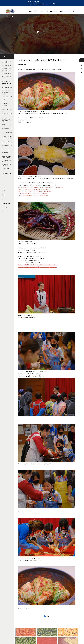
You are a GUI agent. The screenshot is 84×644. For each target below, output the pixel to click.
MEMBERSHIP (53, 11)
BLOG (46, 11)
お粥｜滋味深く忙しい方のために (7, 107)
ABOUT (4, 191)
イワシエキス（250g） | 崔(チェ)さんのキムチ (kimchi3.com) (33, 196)
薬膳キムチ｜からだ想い (6, 71)
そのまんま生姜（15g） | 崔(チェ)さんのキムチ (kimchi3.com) (34, 189)
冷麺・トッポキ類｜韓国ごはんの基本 (7, 133)
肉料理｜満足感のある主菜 (7, 87)
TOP (30, 11)
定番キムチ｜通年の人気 (6, 68)
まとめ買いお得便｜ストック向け (7, 169)
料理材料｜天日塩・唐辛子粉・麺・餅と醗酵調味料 (7, 121)
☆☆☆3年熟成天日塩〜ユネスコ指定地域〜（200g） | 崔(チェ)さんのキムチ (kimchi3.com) (41, 187)
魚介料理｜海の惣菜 (6, 90)
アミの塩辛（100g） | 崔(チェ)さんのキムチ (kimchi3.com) (33, 194)
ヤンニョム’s (5, 178)
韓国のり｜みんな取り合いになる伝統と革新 (7, 103)
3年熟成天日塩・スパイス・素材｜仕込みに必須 (6, 125)
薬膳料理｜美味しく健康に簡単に (7, 110)
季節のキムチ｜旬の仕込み (7, 74)
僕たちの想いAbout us (36, 11)
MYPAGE (61, 11)
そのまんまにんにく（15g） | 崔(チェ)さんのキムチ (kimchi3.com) (35, 191)
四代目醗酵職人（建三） (7, 175)
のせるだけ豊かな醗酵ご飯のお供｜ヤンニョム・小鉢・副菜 (7, 98)
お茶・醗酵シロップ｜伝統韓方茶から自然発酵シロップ (7, 138)
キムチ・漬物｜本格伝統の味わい (7, 62)
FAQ (42, 11)
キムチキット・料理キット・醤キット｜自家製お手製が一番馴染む (7, 151)
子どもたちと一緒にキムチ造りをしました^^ (43, 61)
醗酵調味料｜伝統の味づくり (7, 129)
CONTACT (68, 11)
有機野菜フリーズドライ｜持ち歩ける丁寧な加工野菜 (7, 142)
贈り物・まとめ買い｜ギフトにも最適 (7, 157)
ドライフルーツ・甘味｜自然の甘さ (7, 114)
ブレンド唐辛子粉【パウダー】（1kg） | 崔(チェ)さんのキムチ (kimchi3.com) (37, 267)
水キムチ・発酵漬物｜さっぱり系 (7, 77)
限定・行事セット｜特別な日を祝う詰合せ (7, 165)
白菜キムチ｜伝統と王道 (6, 66)
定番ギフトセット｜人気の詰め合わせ (7, 161)
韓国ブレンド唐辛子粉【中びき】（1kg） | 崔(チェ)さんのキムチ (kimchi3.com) (38, 265)
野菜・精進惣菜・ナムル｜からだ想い (7, 93)
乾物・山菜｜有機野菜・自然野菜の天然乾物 (7, 146)
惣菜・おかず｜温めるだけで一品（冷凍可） (7, 83)
